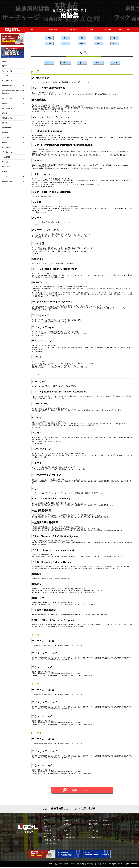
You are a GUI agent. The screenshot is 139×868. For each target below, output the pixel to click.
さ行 (82, 38)
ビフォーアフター (50, 838)
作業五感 (4, 123)
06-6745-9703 (57, 809)
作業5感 (68, 835)
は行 (49, 44)
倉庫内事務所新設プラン (9, 86)
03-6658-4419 (89, 809)
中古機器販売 (71, 29)
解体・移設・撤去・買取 (53, 841)
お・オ (115, 63)
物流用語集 (5, 133)
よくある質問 (6, 157)
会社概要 (107, 29)
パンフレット (6, 176)
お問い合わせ (125, 29)
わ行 (115, 44)
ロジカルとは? (6, 138)
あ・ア (49, 63)
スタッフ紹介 (6, 167)
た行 (98, 38)
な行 (115, 38)
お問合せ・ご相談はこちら (84, 791)
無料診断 (68, 832)
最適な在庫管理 (6, 128)
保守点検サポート (71, 825)
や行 (82, 44)
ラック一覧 (5, 76)
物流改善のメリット (8, 118)
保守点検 (4, 113)
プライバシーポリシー (110, 825)
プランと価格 (69, 839)
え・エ (98, 63)
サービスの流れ (6, 147)
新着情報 (4, 142)
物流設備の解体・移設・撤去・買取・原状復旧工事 (12, 92)
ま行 (66, 44)
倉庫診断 (4, 103)
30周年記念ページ (7, 152)
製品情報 (4, 61)
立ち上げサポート (7, 108)
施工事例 (4, 66)
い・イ (66, 63)
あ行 (49, 38)
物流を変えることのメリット (74, 822)
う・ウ (82, 63)
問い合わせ (5, 162)
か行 (66, 38)
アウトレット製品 (7, 71)
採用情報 (4, 172)
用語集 (90, 828)
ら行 (98, 44)
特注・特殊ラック (7, 81)
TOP (34, 29)
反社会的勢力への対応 (8, 181)
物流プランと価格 (7, 99)
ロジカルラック (93, 839)
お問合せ (48, 834)
